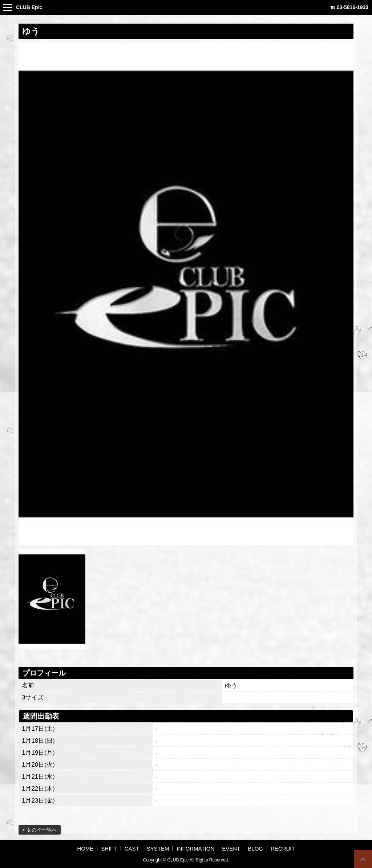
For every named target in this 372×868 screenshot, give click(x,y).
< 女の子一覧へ (40, 830)
